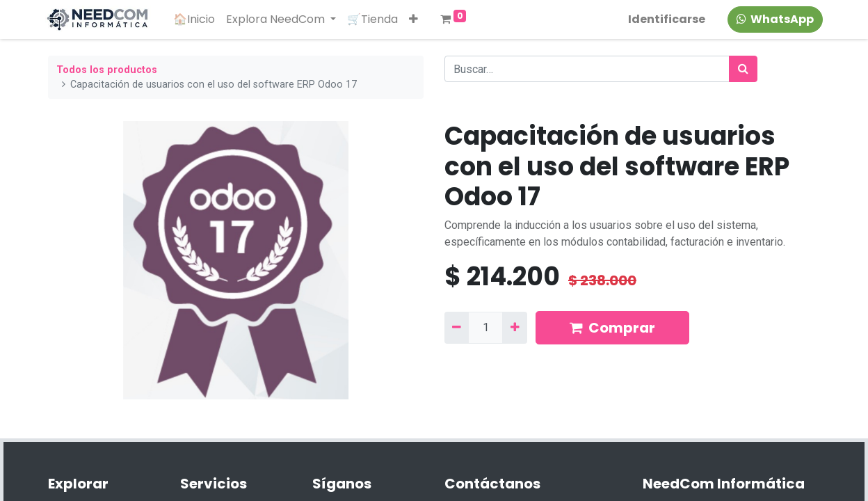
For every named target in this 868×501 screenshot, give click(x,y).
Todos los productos (107, 70)
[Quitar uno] (457, 328)
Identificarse (664, 19)
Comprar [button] (612, 328)
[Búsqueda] (743, 69)
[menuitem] (197, 19)
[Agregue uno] (514, 328)
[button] (416, 19)
